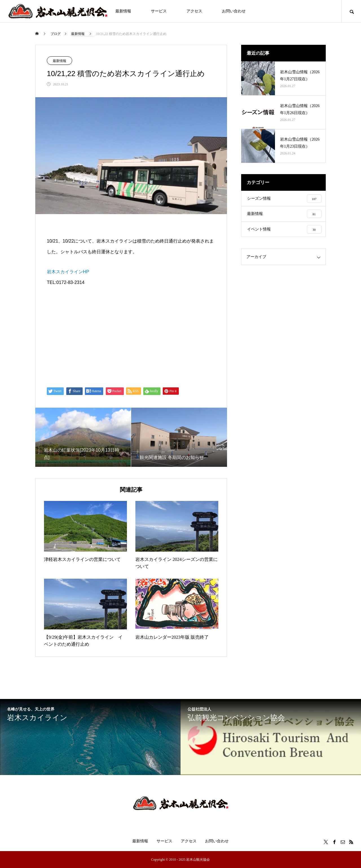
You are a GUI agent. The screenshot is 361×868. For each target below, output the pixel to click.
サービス (159, 11)
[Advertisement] (131, 337)
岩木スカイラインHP (68, 272)
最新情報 (123, 11)
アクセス (194, 11)
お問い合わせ (234, 11)
